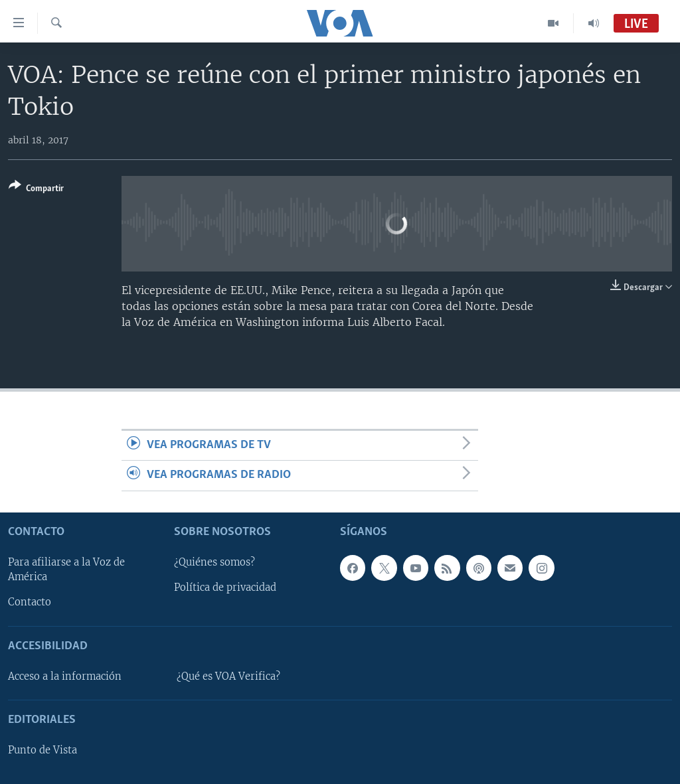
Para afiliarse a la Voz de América (66, 570)
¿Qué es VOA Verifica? (228, 676)
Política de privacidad (225, 588)
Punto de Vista (42, 750)
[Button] (36, 190)
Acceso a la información (65, 676)
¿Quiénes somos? (214, 562)
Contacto (30, 602)
